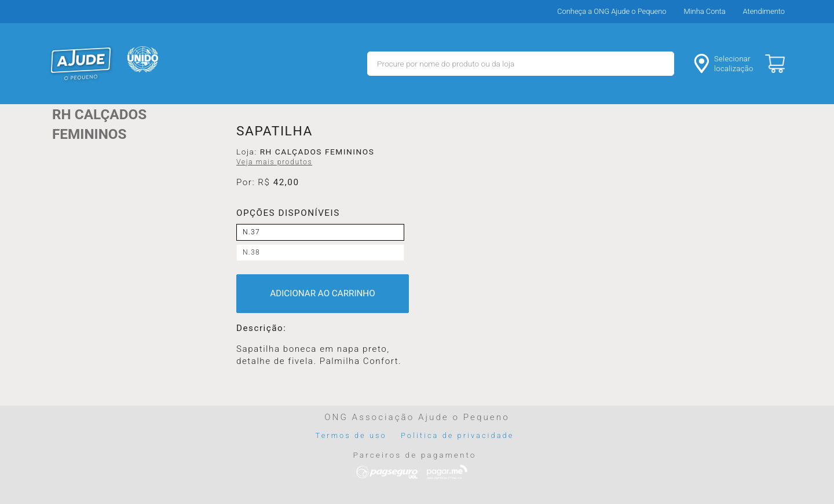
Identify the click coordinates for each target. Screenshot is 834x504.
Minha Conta (705, 11)
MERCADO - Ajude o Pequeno (81, 64)
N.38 (251, 252)
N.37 (251, 232)
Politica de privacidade (457, 435)
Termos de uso (351, 435)
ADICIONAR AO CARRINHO (322, 293)
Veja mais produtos (274, 162)
